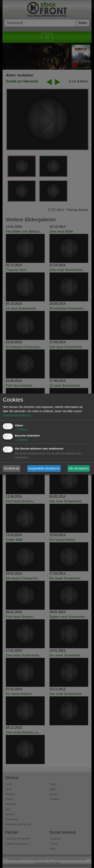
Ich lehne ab (12, 468)
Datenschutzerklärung (16, 415)
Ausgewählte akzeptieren (44, 468)
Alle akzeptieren (79, 468)
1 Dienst (21, 430)
